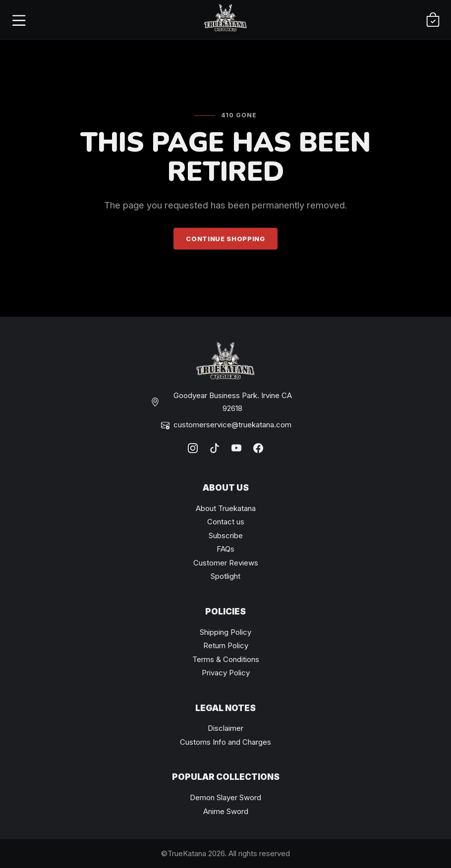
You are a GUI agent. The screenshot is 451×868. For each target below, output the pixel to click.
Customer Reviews (226, 563)
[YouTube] (236, 448)
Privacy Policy (226, 673)
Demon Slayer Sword (225, 797)
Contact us (226, 522)
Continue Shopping (225, 239)
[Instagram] (193, 448)
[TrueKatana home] (225, 20)
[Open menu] (18, 20)
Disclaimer (225, 728)
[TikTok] (215, 448)
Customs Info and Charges (225, 742)
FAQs (225, 549)
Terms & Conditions (226, 659)
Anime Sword (226, 811)
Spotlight (225, 576)
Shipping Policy (225, 632)
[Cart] (433, 20)
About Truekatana (226, 508)
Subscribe (226, 536)
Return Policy (226, 645)
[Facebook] (258, 448)
